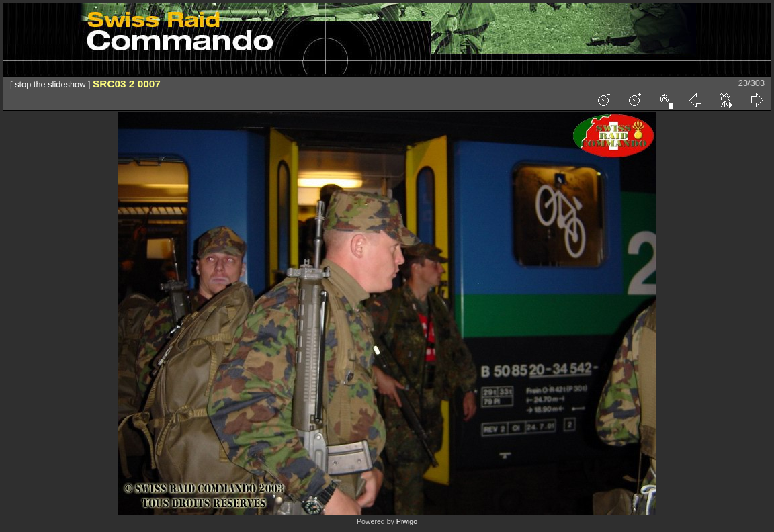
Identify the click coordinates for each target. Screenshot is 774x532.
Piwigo (407, 521)
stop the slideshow (50, 84)
